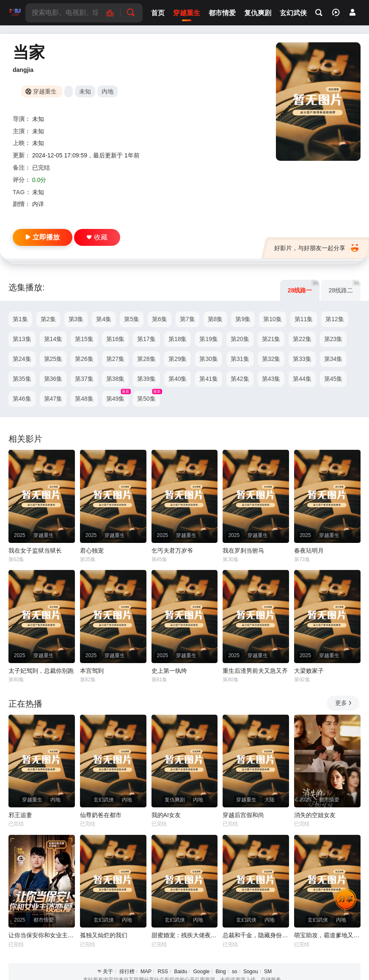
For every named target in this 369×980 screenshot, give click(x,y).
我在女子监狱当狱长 (35, 551)
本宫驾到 (92, 671)
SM (268, 972)
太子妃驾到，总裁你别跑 (41, 671)
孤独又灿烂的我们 (104, 935)
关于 (108, 972)
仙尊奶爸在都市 (101, 815)
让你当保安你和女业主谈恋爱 (42, 935)
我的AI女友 (166, 815)
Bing (221, 972)
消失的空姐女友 (315, 815)
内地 (107, 91)
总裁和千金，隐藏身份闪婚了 (256, 935)
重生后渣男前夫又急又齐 (255, 671)
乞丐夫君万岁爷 (172, 551)
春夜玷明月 (309, 551)
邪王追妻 (20, 815)
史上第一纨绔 (169, 671)
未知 (85, 91)
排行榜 (127, 972)
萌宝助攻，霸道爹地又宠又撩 (327, 935)
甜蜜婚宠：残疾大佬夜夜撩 (185, 935)
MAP (146, 972)
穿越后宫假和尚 (243, 815)
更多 (344, 703)
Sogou (251, 972)
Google (201, 972)
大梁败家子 (309, 671)
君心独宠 (92, 551)
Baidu (180, 972)
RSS (163, 972)
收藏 (97, 237)
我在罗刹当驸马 (243, 551)
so (235, 972)
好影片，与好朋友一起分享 (316, 248)
